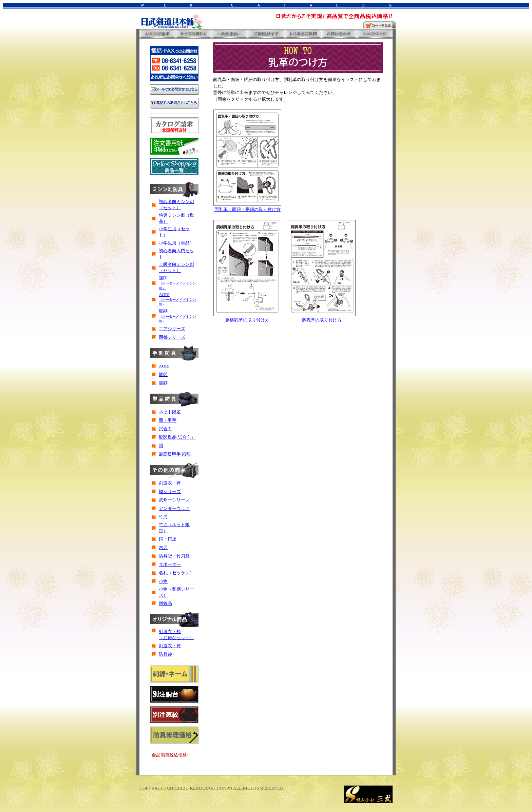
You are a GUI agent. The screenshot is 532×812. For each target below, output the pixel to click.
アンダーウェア (174, 508)
